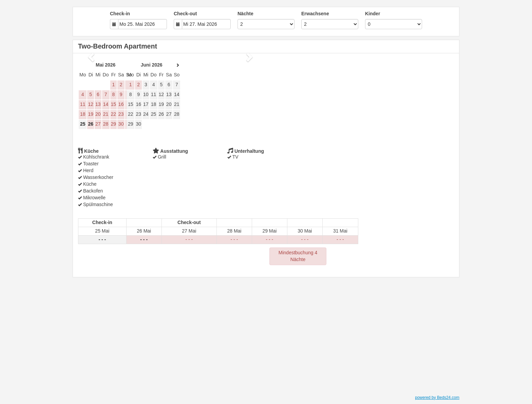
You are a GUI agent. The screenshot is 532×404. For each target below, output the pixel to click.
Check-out (185, 14)
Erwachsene (315, 14)
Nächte (245, 14)
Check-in (120, 14)
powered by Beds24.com (437, 398)
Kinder (373, 14)
